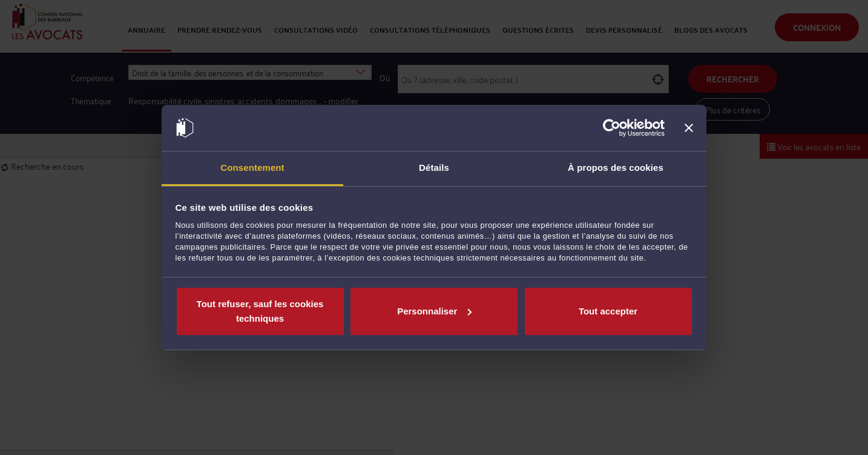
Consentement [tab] (252, 168)
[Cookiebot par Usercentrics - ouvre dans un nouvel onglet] (612, 128)
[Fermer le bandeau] (689, 128)
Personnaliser (434, 311)
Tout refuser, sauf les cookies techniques (260, 311)
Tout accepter (608, 311)
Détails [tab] (434, 168)
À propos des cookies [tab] (616, 168)
